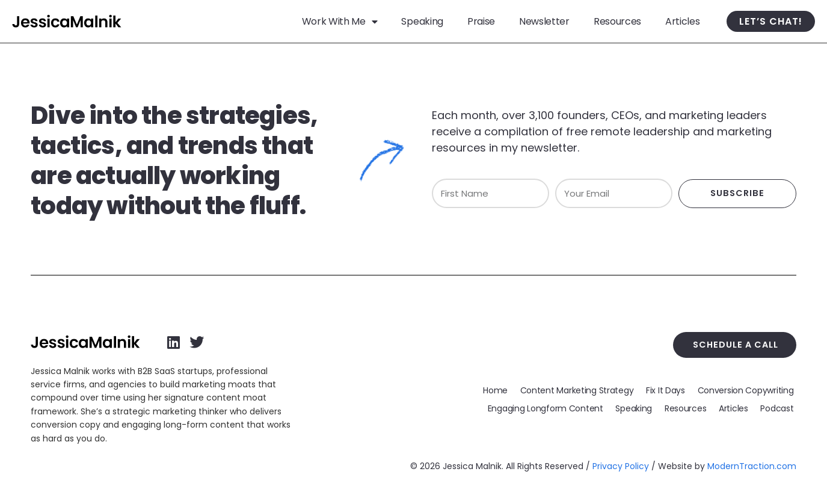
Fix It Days (666, 390)
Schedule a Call (737, 345)
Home (497, 390)
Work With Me (340, 21)
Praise (481, 21)
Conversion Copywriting (746, 390)
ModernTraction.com (752, 466)
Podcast (777, 408)
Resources (617, 21)
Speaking (422, 21)
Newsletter (544, 21)
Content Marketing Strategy (578, 390)
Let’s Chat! (771, 21)
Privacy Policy (621, 466)
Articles (682, 21)
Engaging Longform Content (547, 408)
